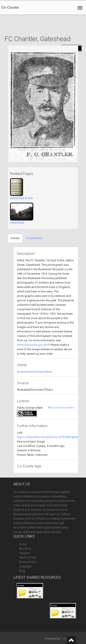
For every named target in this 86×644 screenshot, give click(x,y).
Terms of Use (28, 557)
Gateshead (17, 223)
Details (15, 238)
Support (24, 553)
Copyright (25, 566)
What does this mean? (61, 408)
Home (23, 544)
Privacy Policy (28, 562)
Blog (22, 571)
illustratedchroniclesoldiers (35, 372)
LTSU (64, 639)
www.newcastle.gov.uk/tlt (34, 345)
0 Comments (34, 238)
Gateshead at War (22, 198)
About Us (25, 549)
